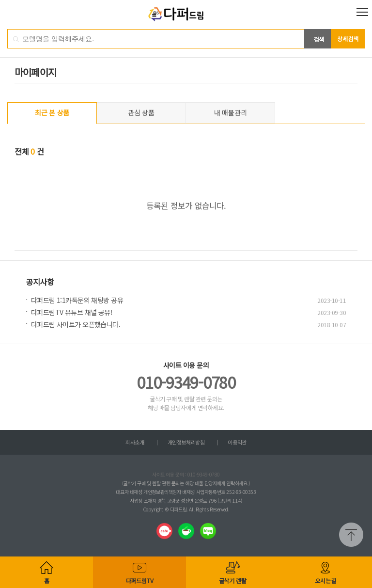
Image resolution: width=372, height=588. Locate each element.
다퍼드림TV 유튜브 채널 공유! (72, 312)
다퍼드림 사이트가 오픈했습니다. (76, 324)
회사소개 (135, 442)
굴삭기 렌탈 (233, 580)
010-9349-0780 (186, 382)
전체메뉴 (362, 12)
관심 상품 (141, 112)
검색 (319, 39)
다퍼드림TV (140, 580)
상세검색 (348, 39)
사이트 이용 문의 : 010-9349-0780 (186, 474)
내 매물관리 (230, 112)
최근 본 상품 (52, 112)
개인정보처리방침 (186, 442)
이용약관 (237, 442)
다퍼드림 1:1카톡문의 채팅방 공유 (77, 300)
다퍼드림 (186, 15)
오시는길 (325, 580)
